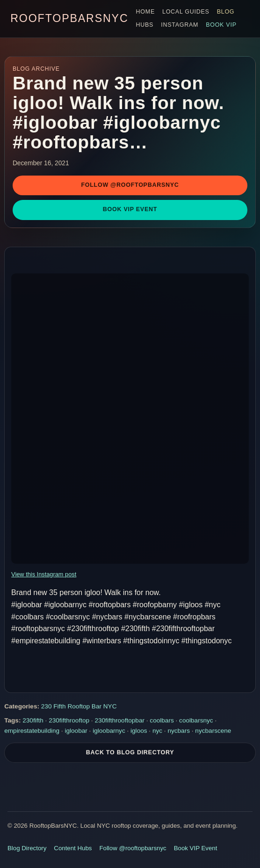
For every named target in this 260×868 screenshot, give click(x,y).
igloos (139, 731)
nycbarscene (213, 731)
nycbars (179, 731)
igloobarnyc (109, 731)
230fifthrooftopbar (119, 721)
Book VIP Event (130, 209)
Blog (226, 12)
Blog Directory (27, 848)
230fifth (33, 721)
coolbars (162, 721)
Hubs (145, 25)
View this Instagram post (44, 574)
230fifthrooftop (69, 721)
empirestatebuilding (32, 731)
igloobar (76, 731)
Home (145, 12)
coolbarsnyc (196, 721)
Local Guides (186, 12)
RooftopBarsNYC (69, 18)
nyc (157, 731)
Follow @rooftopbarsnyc (130, 185)
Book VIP (221, 25)
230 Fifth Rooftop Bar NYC (79, 707)
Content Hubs (73, 848)
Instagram (180, 25)
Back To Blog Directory (130, 753)
